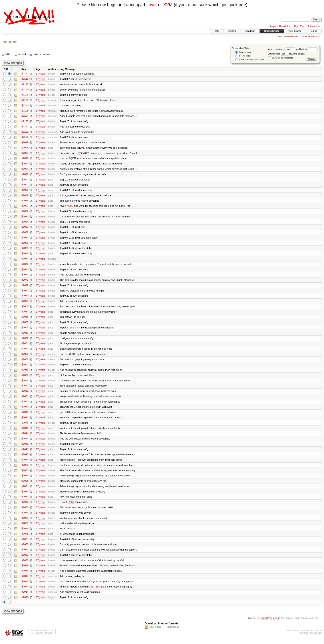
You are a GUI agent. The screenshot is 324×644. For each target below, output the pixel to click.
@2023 (25, 549)
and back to (307, 49)
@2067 (25, 314)
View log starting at (282, 49)
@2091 (25, 186)
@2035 (25, 485)
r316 (91, 592)
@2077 (25, 261)
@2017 (25, 581)
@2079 (25, 250)
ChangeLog (173, 632)
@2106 (25, 106)
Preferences (314, 26)
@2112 (25, 74)
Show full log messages (281, 58)
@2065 (25, 325)
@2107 (25, 100)
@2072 (25, 287)
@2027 (25, 528)
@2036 (25, 480)
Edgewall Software (43, 638)
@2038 (25, 469)
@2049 (25, 410)
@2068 (25, 309)
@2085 (25, 218)
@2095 (25, 164)
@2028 (25, 522)
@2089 (25, 196)
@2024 (25, 544)
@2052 (25, 394)
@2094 (25, 170)
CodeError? (74, 330)
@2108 (25, 95)
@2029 (25, 517)
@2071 (25, 293)
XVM (168, 5)
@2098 (25, 148)
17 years (41, 74)
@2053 (25, 389)
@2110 (25, 84)
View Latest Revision (288, 37)
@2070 (25, 298)
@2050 (25, 405)
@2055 (25, 378)
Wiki (217, 31)
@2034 (25, 490)
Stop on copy (243, 52)
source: (10, 42)
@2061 (25, 346)
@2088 (25, 202)
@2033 (25, 496)
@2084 (25, 223)
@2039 (25, 464)
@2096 (25, 159)
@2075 (25, 271)
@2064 (25, 330)
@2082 (25, 234)
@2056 (25, 373)
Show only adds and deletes (250, 60)
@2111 (25, 79)
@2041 (25, 453)
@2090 (25, 191)
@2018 (25, 576)
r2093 (80, 154)
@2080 (25, 245)
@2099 (25, 143)
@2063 (25, 335)
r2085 (70, 207)
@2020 (25, 565)
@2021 (25, 560)
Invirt (152, 5)
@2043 (25, 442)
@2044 (25, 437)
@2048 (25, 415)
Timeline (232, 31)
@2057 (25, 367)
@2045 (25, 431)
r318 (97, 592)
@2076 (25, 266)
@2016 (25, 586)
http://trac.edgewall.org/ (310, 638)
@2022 (25, 554)
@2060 (25, 351)
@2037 (25, 474)
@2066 (25, 319)
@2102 (25, 127)
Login (273, 26)
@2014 (25, 597)
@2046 (25, 426)
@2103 (25, 122)
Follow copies (243, 56)
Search (313, 31)
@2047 (25, 421)
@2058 (25, 362)
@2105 (25, 111)
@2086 (25, 213)
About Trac (299, 26)
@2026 (25, 533)
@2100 (25, 138)
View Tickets (295, 31)
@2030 (25, 512)
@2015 (25, 592)
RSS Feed (155, 632)
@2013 (25, 602)
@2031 (25, 506)
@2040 (25, 458)
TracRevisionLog (271, 623)
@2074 (25, 277)
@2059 (25, 357)
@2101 (25, 132)
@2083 (25, 229)
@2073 (25, 282)
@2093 (25, 175)
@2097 (25, 154)
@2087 (25, 207)
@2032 (25, 501)
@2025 (25, 538)
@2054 (25, 383)
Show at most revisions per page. (287, 54)
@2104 (25, 116)
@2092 (25, 180)
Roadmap (250, 31)
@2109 (25, 90)
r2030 (71, 506)
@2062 (25, 341)
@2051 (25, 399)
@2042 (25, 448)
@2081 (25, 239)
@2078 (25, 255)
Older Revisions (309, 37)
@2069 (25, 303)
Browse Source (272, 31)
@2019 (25, 570)
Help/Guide (285, 26)
